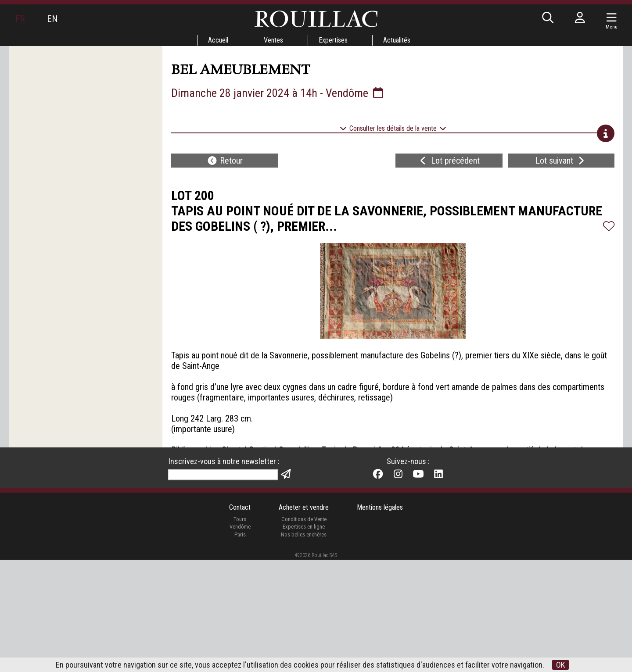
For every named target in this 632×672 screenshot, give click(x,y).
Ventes (273, 40)
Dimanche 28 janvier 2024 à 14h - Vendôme (278, 93)
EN (52, 19)
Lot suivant (561, 161)
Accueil (218, 40)
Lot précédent (449, 161)
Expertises (333, 40)
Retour (225, 161)
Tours (240, 631)
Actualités (397, 40)
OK (560, 665)
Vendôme (240, 639)
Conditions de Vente (304, 631)
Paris (240, 646)
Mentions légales (380, 620)
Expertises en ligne (304, 639)
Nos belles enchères (304, 646)
